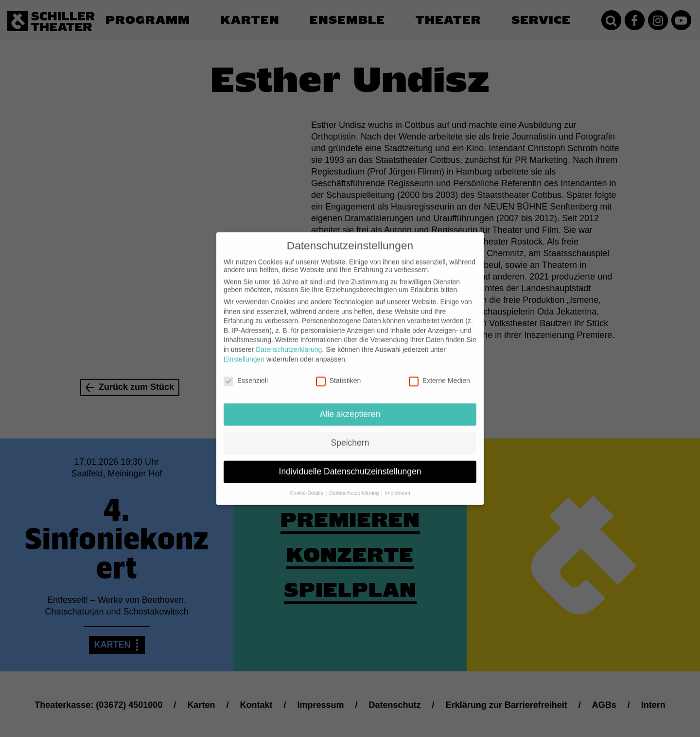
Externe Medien (439, 373)
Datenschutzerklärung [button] (355, 485)
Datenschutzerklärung (289, 342)
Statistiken (339, 373)
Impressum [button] (398, 485)
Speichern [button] (350, 435)
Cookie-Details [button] (307, 485)
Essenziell (246, 373)
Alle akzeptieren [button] (350, 406)
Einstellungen (244, 351)
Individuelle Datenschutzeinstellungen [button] (350, 464)
